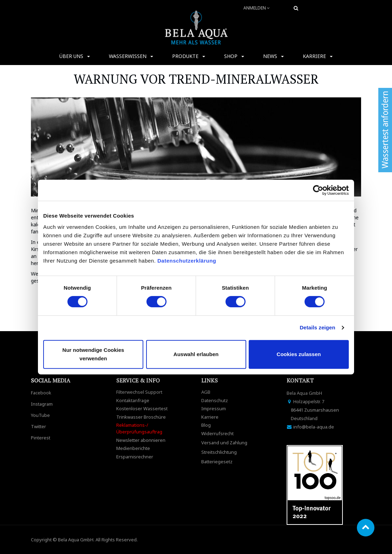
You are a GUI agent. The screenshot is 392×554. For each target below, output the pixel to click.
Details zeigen (317, 327)
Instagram (42, 404)
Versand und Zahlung (224, 443)
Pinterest (41, 438)
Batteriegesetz (217, 462)
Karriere (210, 417)
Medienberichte (133, 448)
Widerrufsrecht (217, 433)
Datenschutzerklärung (188, 261)
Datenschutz (215, 400)
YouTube (40, 415)
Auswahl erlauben (196, 354)
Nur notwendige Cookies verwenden (93, 354)
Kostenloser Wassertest (142, 408)
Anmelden (257, 8)
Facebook (41, 393)
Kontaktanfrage (133, 400)
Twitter (38, 426)
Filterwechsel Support (139, 392)
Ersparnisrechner (135, 457)
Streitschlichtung (219, 452)
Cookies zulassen (299, 354)
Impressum (214, 408)
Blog (206, 425)
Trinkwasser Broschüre (141, 417)
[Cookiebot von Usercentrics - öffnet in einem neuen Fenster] (318, 190)
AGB (206, 392)
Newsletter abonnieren (141, 440)
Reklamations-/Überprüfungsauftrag (139, 428)
